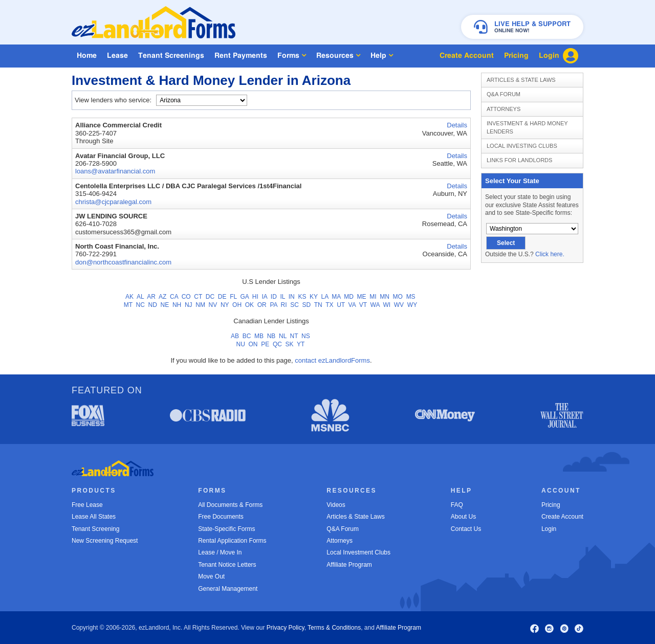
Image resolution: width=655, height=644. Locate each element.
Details (457, 125)
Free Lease (87, 505)
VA (352, 305)
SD (307, 305)
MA (336, 297)
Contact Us (466, 529)
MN (385, 297)
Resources (338, 55)
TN (318, 305)
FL (233, 297)
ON (253, 344)
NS (306, 336)
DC (210, 297)
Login (549, 529)
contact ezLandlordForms (332, 360)
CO (186, 297)
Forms (292, 55)
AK (129, 297)
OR (262, 305)
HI (255, 297)
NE (165, 305)
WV (399, 305)
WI (387, 305)
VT (363, 305)
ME (362, 297)
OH (237, 305)
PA (273, 305)
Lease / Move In (220, 552)
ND (153, 305)
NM (200, 305)
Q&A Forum (504, 94)
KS (302, 297)
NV (213, 305)
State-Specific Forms (226, 529)
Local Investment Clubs (358, 552)
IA (264, 297)
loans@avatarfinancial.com (115, 171)
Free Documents (221, 517)
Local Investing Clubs (522, 146)
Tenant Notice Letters (227, 565)
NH (177, 305)
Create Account (562, 517)
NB (271, 336)
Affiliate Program (349, 565)
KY (314, 297)
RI (284, 305)
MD (349, 297)
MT (128, 305)
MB (259, 336)
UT (341, 305)
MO (398, 297)
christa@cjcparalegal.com (113, 202)
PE (265, 344)
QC (277, 344)
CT (198, 297)
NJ (189, 305)
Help (382, 55)
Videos (336, 505)
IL (282, 297)
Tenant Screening (95, 529)
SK (290, 344)
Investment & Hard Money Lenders (527, 127)
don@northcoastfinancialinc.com (123, 262)
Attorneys (504, 109)
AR (151, 297)
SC (294, 305)
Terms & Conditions (334, 628)
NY (225, 305)
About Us (463, 517)
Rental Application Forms (232, 541)
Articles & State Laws (521, 80)
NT (294, 336)
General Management (228, 589)
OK (249, 305)
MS (411, 297)
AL (140, 297)
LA (325, 297)
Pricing (551, 505)
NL (283, 336)
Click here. (550, 254)
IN (292, 297)
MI (373, 297)
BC (247, 336)
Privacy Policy (286, 628)
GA (244, 297)
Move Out (211, 576)
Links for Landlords (519, 160)
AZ (162, 297)
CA (174, 297)
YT (301, 344)
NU (241, 344)
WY (412, 305)
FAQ (457, 505)
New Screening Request (105, 541)
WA (375, 305)
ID (274, 297)
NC (140, 305)
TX (329, 305)
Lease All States (94, 517)
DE (222, 297)
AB (235, 336)
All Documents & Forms (230, 505)
